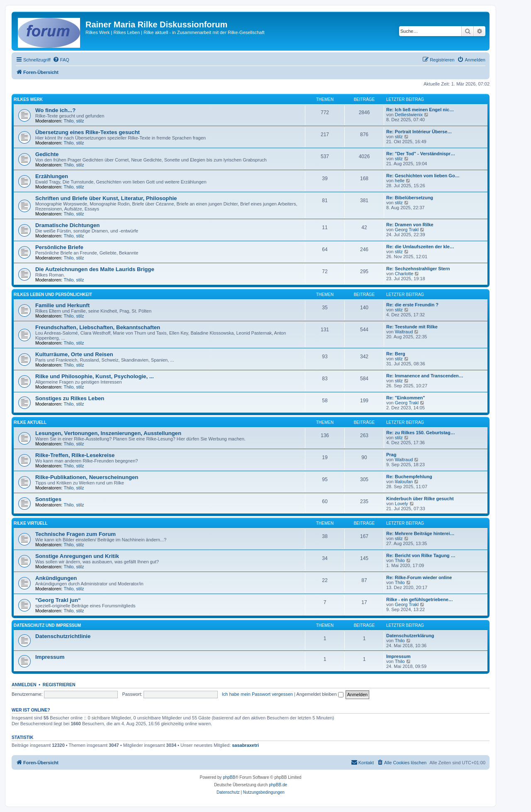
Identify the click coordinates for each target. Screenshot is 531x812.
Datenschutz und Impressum (47, 625)
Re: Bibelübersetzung (410, 198)
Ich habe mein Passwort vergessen (257, 694)
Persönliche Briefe (59, 247)
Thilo (69, 121)
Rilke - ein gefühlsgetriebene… (420, 599)
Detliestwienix (409, 115)
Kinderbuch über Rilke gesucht (420, 499)
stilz (80, 121)
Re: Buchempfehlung (409, 477)
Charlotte (404, 274)
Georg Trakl (407, 230)
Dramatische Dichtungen (67, 225)
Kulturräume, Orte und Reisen (74, 354)
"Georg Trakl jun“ (58, 600)
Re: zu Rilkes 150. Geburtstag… (421, 433)
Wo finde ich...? (55, 110)
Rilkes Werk (28, 99)
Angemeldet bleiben (320, 694)
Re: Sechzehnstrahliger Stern (418, 269)
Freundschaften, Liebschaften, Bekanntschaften (98, 327)
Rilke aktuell (30, 422)
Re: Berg (396, 354)
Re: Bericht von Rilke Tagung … (421, 555)
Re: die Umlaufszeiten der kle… (420, 247)
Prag (391, 455)
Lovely (402, 504)
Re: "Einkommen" (406, 398)
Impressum (50, 657)
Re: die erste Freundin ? (412, 305)
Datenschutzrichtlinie (63, 636)
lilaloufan (404, 482)
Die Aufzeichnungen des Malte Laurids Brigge (95, 269)
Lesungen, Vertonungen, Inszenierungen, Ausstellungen (108, 433)
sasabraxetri (245, 745)
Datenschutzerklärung (410, 636)
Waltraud (404, 332)
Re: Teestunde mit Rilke (412, 327)
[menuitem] (61, 60)
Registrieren (59, 685)
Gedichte (47, 154)
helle (400, 181)
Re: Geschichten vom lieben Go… (423, 176)
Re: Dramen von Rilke (410, 225)
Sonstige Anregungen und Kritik (77, 556)
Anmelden (24, 685)
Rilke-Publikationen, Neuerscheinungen (87, 477)
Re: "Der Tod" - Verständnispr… (421, 154)
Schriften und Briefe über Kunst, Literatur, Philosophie (106, 198)
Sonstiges (48, 499)
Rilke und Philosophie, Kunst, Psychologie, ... (95, 376)
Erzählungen (52, 176)
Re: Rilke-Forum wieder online (419, 577)
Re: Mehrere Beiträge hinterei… (420, 533)
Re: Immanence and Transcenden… (425, 376)
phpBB (229, 777)
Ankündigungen (56, 578)
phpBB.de (278, 785)
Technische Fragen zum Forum (76, 534)
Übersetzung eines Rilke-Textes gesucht (88, 132)
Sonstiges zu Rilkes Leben (70, 398)
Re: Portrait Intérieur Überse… (419, 132)
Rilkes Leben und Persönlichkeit (53, 295)
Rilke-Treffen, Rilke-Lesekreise (75, 455)
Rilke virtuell (31, 523)
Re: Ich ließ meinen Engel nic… (420, 110)
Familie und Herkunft (62, 305)
